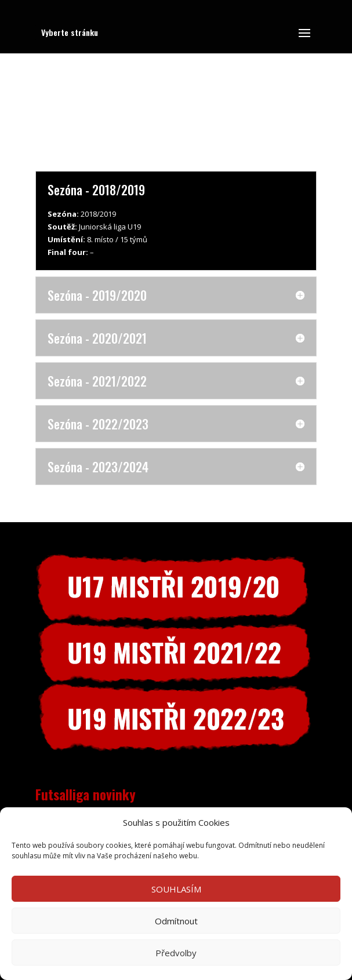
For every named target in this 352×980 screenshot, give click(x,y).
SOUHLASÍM (176, 889)
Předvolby (176, 953)
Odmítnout (176, 921)
